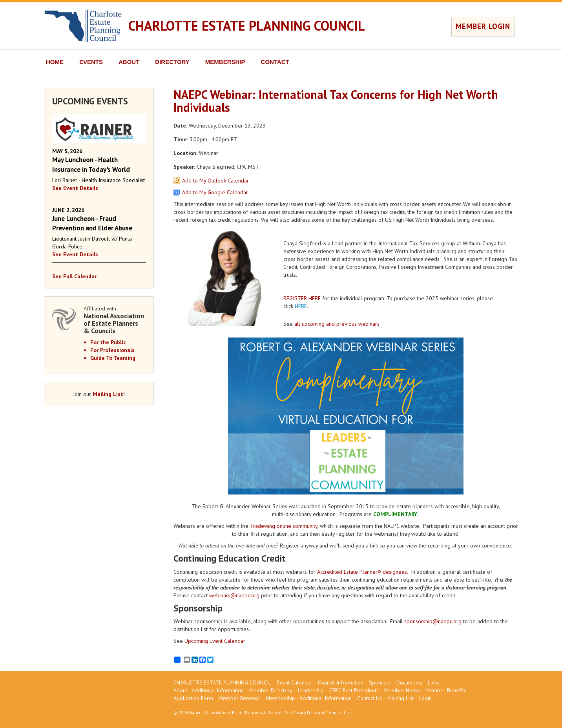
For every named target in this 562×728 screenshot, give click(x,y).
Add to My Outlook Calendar (215, 181)
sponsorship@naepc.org (433, 621)
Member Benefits (446, 690)
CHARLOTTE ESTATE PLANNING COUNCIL (247, 26)
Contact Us (369, 698)
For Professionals (112, 350)
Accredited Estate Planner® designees (362, 572)
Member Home (402, 690)
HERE (301, 306)
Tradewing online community (284, 526)
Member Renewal (239, 698)
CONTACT (275, 62)
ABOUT (129, 62)
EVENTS (91, 62)
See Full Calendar (74, 276)
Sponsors (380, 682)
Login (425, 698)
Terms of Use (339, 713)
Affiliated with (115, 320)
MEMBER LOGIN (483, 26)
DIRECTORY (172, 62)
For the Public (108, 342)
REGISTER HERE (302, 298)
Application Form (193, 698)
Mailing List (108, 394)
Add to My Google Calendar (215, 192)
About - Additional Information (209, 690)
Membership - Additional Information (309, 698)
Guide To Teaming (113, 358)
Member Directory (271, 690)
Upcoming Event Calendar (215, 641)
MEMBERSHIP (225, 62)
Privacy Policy (305, 713)
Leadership (311, 690)
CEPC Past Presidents (354, 690)
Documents (409, 682)
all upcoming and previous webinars (337, 324)
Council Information (341, 682)
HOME (55, 62)
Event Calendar (295, 682)
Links (433, 682)
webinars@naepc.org (234, 595)
